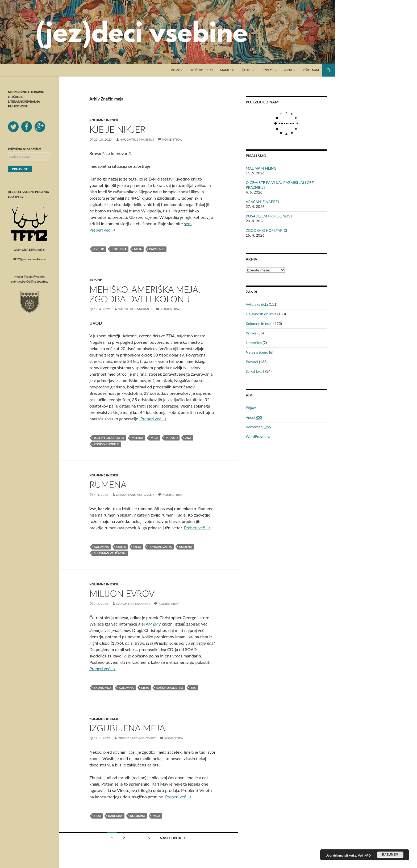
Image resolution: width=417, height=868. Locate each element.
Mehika (137, 438)
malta (121, 547)
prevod (172, 438)
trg (193, 688)
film (97, 816)
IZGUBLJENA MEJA (127, 728)
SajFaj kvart (255, 371)
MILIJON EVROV (122, 593)
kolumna (119, 249)
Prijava (251, 408)
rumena (186, 547)
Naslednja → (173, 838)
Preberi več (102, 230)
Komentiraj (172, 139)
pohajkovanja (160, 547)
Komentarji (258, 427)
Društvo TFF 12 (201, 70)
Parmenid (157, 249)
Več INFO (364, 856)
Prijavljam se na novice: (24, 149)
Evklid (99, 249)
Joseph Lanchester (109, 438)
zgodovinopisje (107, 444)
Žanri (246, 70)
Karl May (116, 816)
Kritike (251, 333)
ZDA (188, 438)
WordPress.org (258, 436)
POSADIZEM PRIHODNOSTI (270, 216)
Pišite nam (311, 70)
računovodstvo (170, 688)
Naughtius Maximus (137, 139)
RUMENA (108, 484)
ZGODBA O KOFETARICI (266, 230)
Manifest (227, 70)
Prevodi (96, 280)
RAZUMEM (390, 855)
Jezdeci (267, 70)
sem (188, 223)
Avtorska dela (257, 304)
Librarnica (254, 343)
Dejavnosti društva (261, 314)
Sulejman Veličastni (110, 553)
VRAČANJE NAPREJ (262, 202)
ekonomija (103, 688)
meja (138, 249)
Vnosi (254, 417)
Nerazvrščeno (257, 352)
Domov (177, 70)
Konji (288, 70)
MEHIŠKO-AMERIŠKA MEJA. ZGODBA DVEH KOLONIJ (145, 294)
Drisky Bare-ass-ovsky (135, 495)
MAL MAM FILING (261, 168)
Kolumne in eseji (104, 120)
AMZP (152, 624)
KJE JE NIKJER (117, 129)
